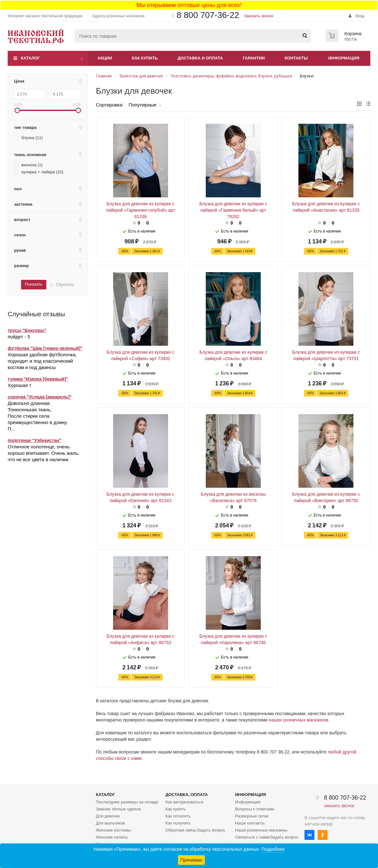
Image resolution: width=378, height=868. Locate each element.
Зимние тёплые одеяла (118, 809)
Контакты (296, 58)
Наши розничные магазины (261, 830)
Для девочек (108, 816)
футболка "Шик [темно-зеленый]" (45, 348)
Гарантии (254, 58)
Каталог (30, 58)
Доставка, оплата (187, 795)
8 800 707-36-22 (208, 15)
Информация (344, 58)
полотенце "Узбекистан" (35, 440)
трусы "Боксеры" (27, 330)
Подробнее (273, 849)
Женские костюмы (113, 830)
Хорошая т (19, 385)
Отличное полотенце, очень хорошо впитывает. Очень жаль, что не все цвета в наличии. (43, 453)
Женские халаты (112, 837)
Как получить (178, 823)
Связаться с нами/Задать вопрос (266, 837)
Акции (105, 58)
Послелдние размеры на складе (127, 802)
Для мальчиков (110, 823)
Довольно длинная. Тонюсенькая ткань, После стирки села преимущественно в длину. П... (38, 416)
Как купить (145, 58)
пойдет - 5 (19, 337)
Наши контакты (250, 823)
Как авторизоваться (185, 802)
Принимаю (191, 860)
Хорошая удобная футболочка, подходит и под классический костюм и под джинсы (42, 361)
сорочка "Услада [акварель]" (40, 397)
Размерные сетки (251, 816)
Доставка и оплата (200, 58)
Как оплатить (178, 816)
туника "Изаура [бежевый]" (38, 379)
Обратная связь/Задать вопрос (195, 830)
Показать (33, 284)
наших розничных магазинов (298, 720)
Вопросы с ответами (255, 809)
